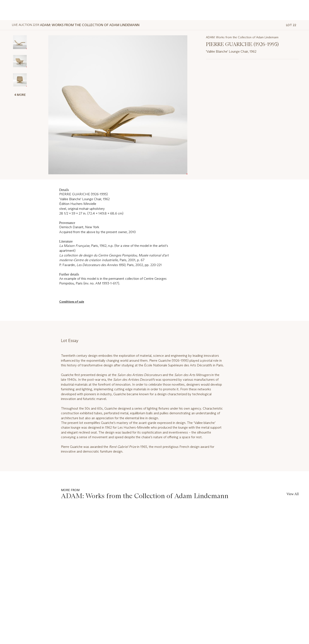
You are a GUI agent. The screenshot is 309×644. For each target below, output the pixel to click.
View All (293, 494)
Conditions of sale (72, 302)
